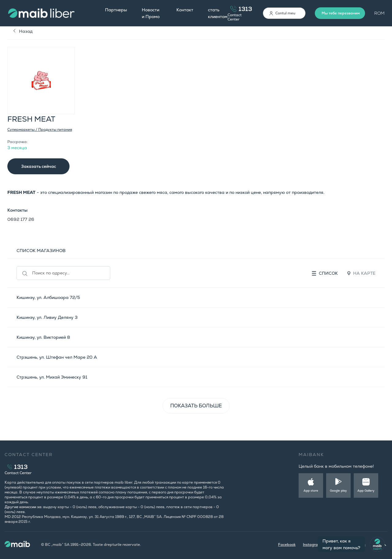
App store (311, 491)
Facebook (287, 545)
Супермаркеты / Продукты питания (40, 130)
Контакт (185, 10)
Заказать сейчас (39, 166)
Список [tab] (325, 273)
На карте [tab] (361, 273)
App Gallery (366, 491)
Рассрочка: (17, 142)
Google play (338, 491)
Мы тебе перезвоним (341, 13)
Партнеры (116, 10)
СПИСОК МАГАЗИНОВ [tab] (41, 251)
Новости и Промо (151, 13)
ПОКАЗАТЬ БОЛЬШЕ (196, 406)
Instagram (312, 545)
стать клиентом (218, 13)
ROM (379, 13)
